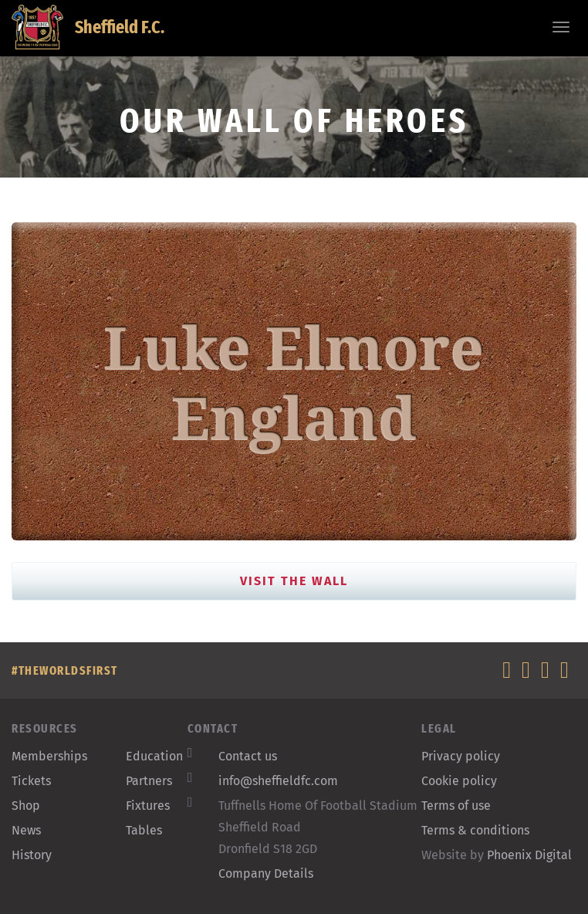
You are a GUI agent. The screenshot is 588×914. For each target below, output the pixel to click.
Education (154, 756)
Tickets (31, 781)
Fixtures (148, 806)
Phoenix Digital (529, 855)
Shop (26, 806)
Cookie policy (459, 781)
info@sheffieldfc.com (278, 781)
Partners (149, 781)
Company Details (266, 873)
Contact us (248, 756)
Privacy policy (461, 756)
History (32, 855)
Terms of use (456, 806)
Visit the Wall (294, 581)
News (26, 830)
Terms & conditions (475, 830)
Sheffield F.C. (88, 27)
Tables (144, 830)
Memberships (49, 756)
